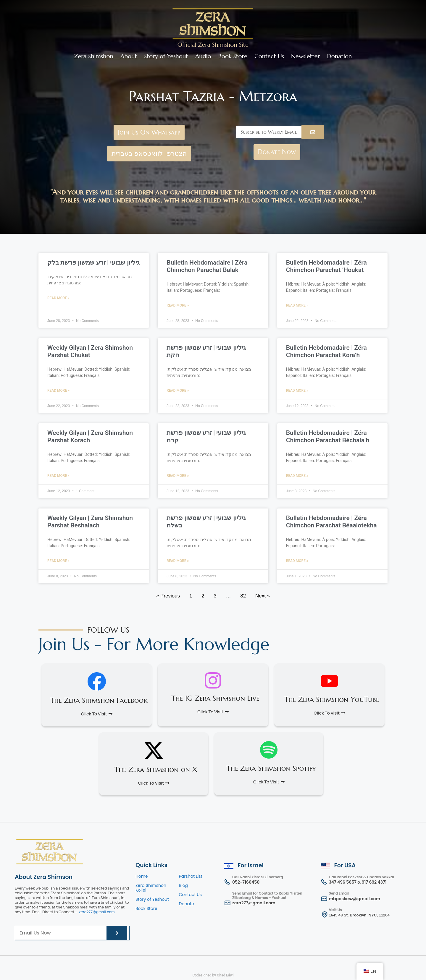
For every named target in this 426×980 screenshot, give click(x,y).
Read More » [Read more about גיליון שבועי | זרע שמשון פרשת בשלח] (178, 561)
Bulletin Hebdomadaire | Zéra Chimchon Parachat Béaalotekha (331, 522)
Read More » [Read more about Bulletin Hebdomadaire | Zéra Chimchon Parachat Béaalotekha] (297, 561)
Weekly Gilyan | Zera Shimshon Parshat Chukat (90, 351)
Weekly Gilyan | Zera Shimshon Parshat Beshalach (90, 522)
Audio (203, 56)
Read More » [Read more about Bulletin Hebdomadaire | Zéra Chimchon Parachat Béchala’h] (297, 476)
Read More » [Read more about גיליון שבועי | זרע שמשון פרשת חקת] (178, 391)
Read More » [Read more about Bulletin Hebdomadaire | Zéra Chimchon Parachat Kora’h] (297, 391)
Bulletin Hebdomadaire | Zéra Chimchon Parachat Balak (207, 266)
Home (142, 876)
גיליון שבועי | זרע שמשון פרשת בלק (93, 263)
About (129, 56)
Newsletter (305, 56)
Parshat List (191, 876)
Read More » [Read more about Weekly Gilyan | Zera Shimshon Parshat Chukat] (58, 391)
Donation (340, 56)
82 (243, 596)
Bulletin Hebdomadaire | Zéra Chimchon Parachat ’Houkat (326, 266)
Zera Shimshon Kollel (151, 888)
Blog (183, 885)
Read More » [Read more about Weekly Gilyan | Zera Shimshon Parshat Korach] (58, 476)
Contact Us (269, 56)
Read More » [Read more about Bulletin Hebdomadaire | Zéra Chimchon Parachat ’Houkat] (297, 305)
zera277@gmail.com (97, 912)
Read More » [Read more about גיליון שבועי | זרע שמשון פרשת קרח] (178, 476)
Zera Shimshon (94, 56)
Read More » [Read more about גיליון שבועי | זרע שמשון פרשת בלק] (58, 298)
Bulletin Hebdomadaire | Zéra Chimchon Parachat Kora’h (326, 351)
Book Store (233, 56)
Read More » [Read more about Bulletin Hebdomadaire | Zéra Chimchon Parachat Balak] (178, 305)
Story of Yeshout (166, 56)
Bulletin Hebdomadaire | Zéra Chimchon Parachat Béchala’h (328, 436)
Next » (263, 596)
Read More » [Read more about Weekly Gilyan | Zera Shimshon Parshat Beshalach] (58, 561)
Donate (187, 904)
